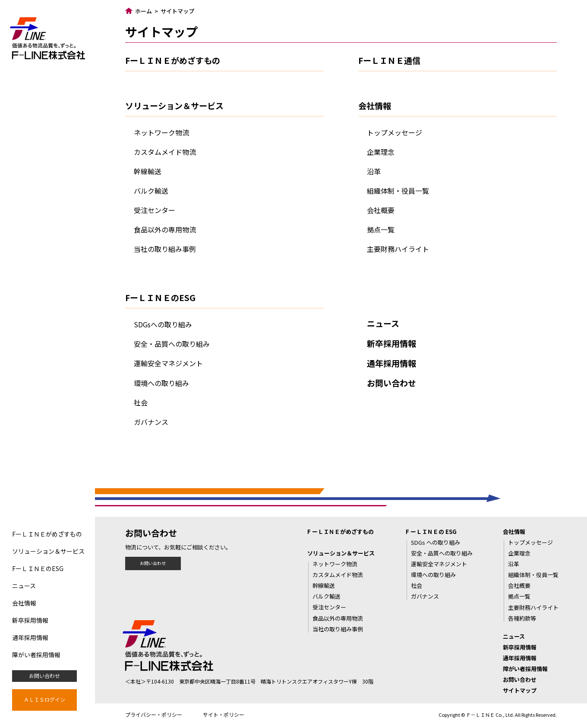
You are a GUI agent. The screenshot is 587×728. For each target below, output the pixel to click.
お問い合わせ (44, 676)
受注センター (155, 210)
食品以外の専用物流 (165, 229)
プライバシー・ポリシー (154, 714)
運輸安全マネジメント (168, 363)
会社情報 (24, 603)
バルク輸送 (151, 191)
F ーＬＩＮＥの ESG (431, 532)
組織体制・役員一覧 (398, 191)
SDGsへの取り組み (163, 324)
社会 (141, 402)
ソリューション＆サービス (48, 551)
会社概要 (381, 210)
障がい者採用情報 (36, 655)
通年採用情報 (30, 637)
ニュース (24, 586)
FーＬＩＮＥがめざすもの (47, 534)
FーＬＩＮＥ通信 (389, 60)
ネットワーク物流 (161, 132)
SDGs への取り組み (436, 542)
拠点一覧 (381, 229)
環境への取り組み (161, 383)
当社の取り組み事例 (165, 249)
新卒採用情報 (30, 620)
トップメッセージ (394, 132)
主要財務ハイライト (398, 249)
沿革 (374, 171)
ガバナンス (151, 422)
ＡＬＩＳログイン (44, 699)
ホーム (144, 11)
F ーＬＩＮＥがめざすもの (341, 532)
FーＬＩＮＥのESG (38, 568)
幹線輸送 (148, 171)
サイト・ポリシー (224, 714)
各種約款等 (522, 618)
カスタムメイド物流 (165, 152)
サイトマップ (520, 690)
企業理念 (381, 152)
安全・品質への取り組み (172, 344)
